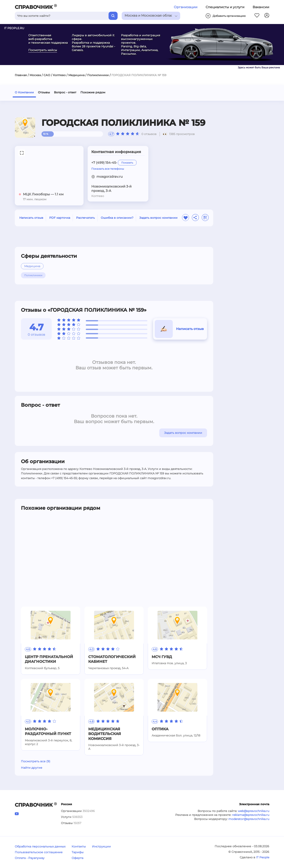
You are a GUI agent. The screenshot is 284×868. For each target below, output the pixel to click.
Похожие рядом (93, 92)
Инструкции (101, 846)
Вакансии (261, 7)
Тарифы (78, 852)
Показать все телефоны (108, 169)
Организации (186, 7)
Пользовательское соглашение (39, 852)
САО (47, 75)
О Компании (24, 92)
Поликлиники (98, 75)
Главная (21, 75)
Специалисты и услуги (225, 7)
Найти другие (32, 768)
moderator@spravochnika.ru (249, 819)
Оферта (77, 858)
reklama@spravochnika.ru (251, 815)
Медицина (76, 75)
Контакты (79, 846)
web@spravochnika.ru (254, 811)
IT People (263, 857)
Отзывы (44, 92)
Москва (35, 75)
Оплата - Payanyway (30, 858)
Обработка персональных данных (40, 846)
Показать (127, 163)
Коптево (59, 75)
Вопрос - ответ (65, 92)
